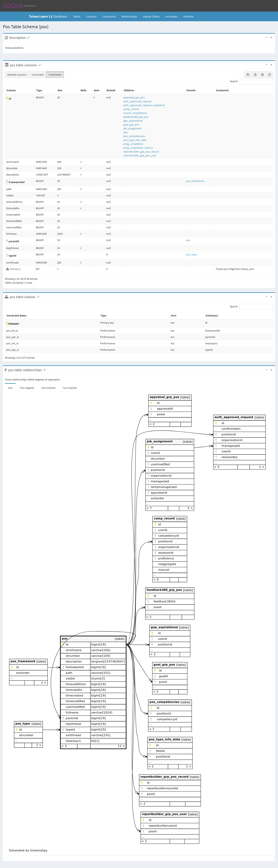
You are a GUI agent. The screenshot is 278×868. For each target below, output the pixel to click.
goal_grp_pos (131, 124)
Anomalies (172, 16)
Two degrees (27, 388)
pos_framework (195, 181)
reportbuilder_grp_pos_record (141, 152)
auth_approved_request (137, 101)
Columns (91, 16)
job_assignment (133, 128)
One (10, 388)
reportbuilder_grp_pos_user (140, 155)
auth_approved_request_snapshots (144, 105)
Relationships (129, 16)
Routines (189, 16)
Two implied (70, 388)
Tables (78, 16)
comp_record (131, 109)
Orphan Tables (151, 16)
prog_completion (133, 144)
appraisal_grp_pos (134, 97)
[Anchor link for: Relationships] (44, 370)
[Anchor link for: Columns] (39, 65)
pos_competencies (134, 136)
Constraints (109, 16)
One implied (48, 388)
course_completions (135, 113)
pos (125, 132)
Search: (251, 82)
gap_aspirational (133, 121)
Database (48, 16)
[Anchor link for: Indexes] (37, 297)
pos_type (192, 254)
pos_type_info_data (135, 140)
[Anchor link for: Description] (28, 37)
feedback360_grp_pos (136, 117)
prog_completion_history (138, 148)
